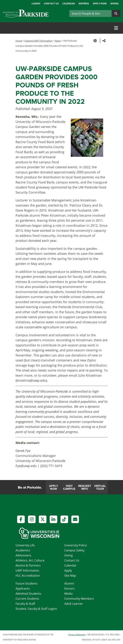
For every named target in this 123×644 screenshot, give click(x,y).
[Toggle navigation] (116, 28)
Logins (36, 3)
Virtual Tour (100, 487)
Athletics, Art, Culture (30, 560)
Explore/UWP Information (38, 41)
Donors (69, 589)
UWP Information (27, 570)
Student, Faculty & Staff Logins (36, 609)
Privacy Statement (77, 635)
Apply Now (100, 3)
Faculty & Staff (25, 604)
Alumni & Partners (28, 565)
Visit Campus (69, 487)
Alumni (69, 583)
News (58, 41)
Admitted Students (28, 594)
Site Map (70, 576)
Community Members (79, 599)
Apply (68, 570)
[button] (96, 41)
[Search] (90, 14)
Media (68, 594)
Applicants (23, 589)
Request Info (85, 487)
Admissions (23, 555)
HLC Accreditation (28, 576)
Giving (114, 3)
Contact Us (51, 3)
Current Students (27, 599)
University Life (25, 545)
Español (84, 3)
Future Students (27, 583)
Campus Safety (74, 550)
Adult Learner (74, 604)
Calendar (69, 3)
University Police (76, 545)
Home (19, 41)
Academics (23, 550)
